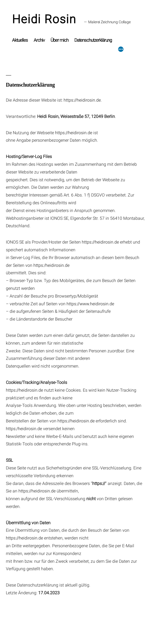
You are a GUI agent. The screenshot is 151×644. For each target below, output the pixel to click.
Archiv (39, 40)
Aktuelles (20, 40)
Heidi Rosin (44, 19)
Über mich (59, 40)
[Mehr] (121, 42)
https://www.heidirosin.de (90, 304)
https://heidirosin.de (82, 100)
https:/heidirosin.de (51, 265)
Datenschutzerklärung (93, 40)
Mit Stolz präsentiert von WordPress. (63, 621)
